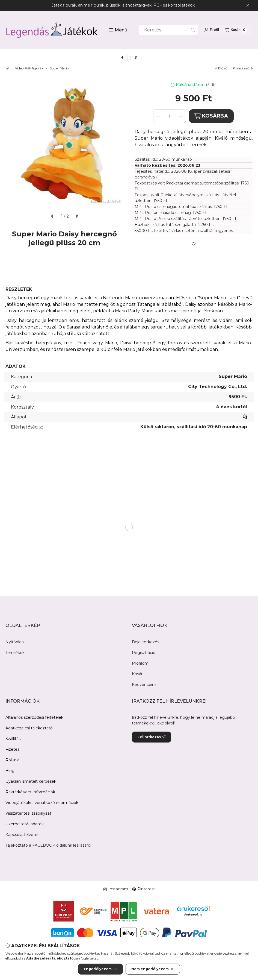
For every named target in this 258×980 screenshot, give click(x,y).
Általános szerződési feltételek (34, 717)
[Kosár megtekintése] (236, 30)
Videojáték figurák (29, 68)
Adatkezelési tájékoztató (29, 728)
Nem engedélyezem (153, 969)
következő (243, 68)
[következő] (77, 216)
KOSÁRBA (211, 116)
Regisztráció (144, 653)
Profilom (140, 663)
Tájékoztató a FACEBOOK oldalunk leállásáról (48, 845)
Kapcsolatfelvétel (22, 835)
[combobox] (168, 30)
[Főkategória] (7, 68)
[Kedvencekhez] (194, 244)
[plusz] (181, 116)
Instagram (116, 889)
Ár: (16, 397)
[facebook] (122, 58)
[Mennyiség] (170, 116)
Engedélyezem (100, 969)
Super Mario (59, 68)
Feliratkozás (152, 737)
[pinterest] (136, 58)
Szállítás (13, 739)
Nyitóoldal (15, 642)
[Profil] (212, 30)
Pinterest (144, 889)
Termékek (15, 653)
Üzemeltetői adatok (25, 824)
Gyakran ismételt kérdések (31, 781)
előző (221, 68)
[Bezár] (248, 5)
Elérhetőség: (27, 427)
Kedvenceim (144, 685)
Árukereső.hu (193, 914)
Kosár (137, 674)
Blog (10, 771)
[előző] (52, 216)
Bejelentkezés (146, 642)
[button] (118, 30)
